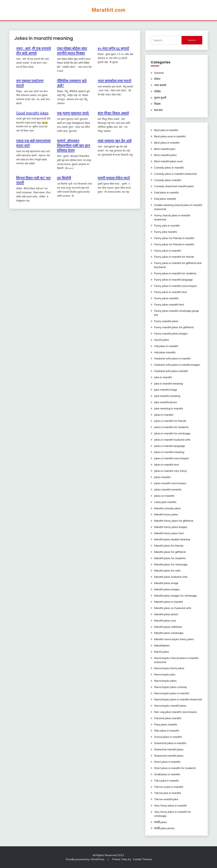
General (159, 73)
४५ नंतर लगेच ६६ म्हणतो (113, 48)
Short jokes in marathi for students (175, 768)
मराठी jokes (160, 822)
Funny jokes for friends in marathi (174, 238)
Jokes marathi (162, 477)
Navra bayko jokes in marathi (172, 693)
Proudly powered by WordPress (85, 859)
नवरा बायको (160, 85)
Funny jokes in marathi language (173, 280)
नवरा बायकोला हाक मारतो (114, 81)
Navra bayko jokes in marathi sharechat (178, 699)
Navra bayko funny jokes (169, 668)
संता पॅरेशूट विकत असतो (113, 113)
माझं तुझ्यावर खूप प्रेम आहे (115, 141)
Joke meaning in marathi (169, 408)
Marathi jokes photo (166, 614)
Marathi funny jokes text (169, 533)
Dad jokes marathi (165, 199)
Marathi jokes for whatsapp (171, 564)
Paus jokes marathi (166, 724)
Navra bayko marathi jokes (170, 706)
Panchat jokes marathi (168, 718)
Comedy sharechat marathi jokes (174, 186)
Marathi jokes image (166, 583)
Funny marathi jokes (166, 321)
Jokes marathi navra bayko (170, 483)
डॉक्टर (157, 79)
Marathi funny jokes (166, 514)
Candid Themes (142, 859)
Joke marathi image (166, 390)
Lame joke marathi (165, 502)
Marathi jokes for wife (167, 570)
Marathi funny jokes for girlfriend (174, 521)
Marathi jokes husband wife (171, 577)
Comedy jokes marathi (168, 180)
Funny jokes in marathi (168, 251)
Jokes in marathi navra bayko (172, 458)
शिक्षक (157, 104)
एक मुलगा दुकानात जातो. (73, 113)
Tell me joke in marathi (167, 793)
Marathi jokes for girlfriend (170, 552)
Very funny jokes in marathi (170, 805)
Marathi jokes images (167, 589)
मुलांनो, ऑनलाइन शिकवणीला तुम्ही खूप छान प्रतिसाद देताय (74, 145)
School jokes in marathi (168, 737)
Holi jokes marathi (165, 352)
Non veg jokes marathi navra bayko (176, 712)
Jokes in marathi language (170, 446)
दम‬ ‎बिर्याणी (64, 178)
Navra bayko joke (165, 674)
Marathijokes (162, 645)
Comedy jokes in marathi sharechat (175, 174)
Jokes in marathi (164, 415)
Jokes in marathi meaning (169, 452)
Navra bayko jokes (165, 681)
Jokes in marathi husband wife (172, 440)
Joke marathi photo (166, 402)
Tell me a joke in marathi (169, 787)
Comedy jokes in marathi (169, 167)
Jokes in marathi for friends (170, 421)
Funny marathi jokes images (171, 333)
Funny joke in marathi (167, 225)
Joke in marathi (163, 377)
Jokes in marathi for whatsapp (172, 433)
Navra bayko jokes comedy (171, 687)
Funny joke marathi (166, 232)
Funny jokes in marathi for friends (174, 257)
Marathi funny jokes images (171, 527)
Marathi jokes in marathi (169, 602)
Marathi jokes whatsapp (169, 633)
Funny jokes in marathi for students (175, 273)
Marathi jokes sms (165, 620)
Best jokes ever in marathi (170, 136)
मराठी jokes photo (164, 828)
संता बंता (158, 110)
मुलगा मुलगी (160, 98)
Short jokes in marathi (167, 762)
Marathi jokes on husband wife (173, 608)
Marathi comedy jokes (167, 508)
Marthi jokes (162, 652)
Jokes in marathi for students (171, 427)
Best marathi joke (165, 149)
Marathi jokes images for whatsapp (175, 596)
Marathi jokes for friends (169, 546)
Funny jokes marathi (166, 298)
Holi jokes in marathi (166, 346)
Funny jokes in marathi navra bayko (175, 286)
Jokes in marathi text (167, 465)
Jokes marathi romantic (168, 489)
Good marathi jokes (32, 113)
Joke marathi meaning (167, 396)
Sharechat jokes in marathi (170, 743)
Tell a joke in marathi (166, 781)
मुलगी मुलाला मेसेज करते (114, 178)
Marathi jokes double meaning (172, 539)
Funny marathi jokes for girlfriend (174, 327)
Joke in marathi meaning (169, 383)
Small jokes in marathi (167, 774)
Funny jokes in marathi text (170, 292)
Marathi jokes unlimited (168, 627)
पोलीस (157, 91)
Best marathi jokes (165, 155)
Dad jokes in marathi (166, 192)
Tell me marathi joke (166, 799)
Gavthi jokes (162, 340)
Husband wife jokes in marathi (172, 358)
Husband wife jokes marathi (171, 371)
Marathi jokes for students (170, 558)
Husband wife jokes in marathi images (177, 365)
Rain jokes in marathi (167, 731)
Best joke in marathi (166, 130)
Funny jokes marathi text (169, 304)
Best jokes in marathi (167, 143)
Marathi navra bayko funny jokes (174, 639)
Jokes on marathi (164, 496)
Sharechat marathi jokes (169, 749)
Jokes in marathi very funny (171, 471)
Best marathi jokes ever (168, 161)
